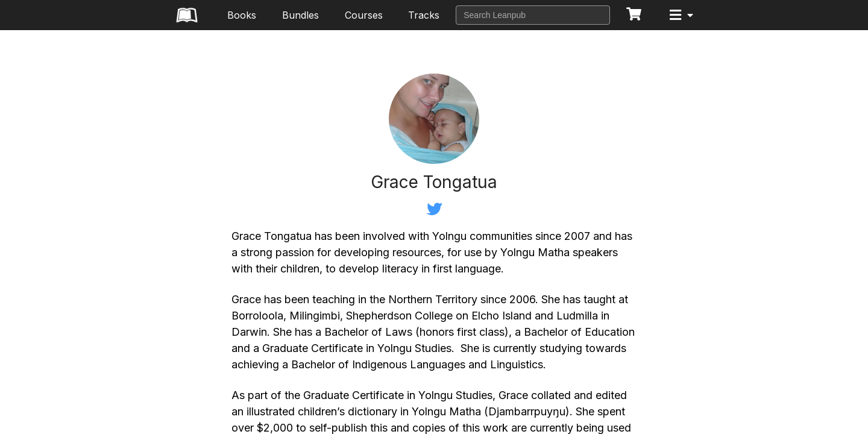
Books (242, 15)
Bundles (300, 15)
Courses (364, 15)
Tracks (424, 15)
